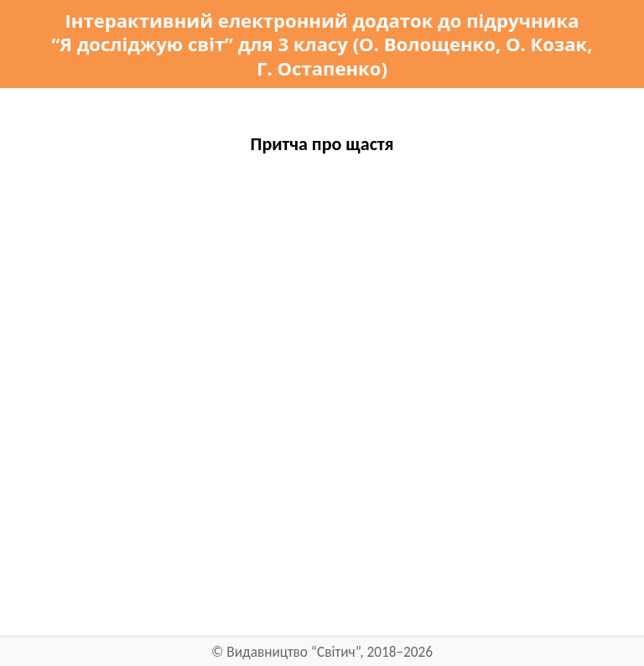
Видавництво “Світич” (293, 652)
